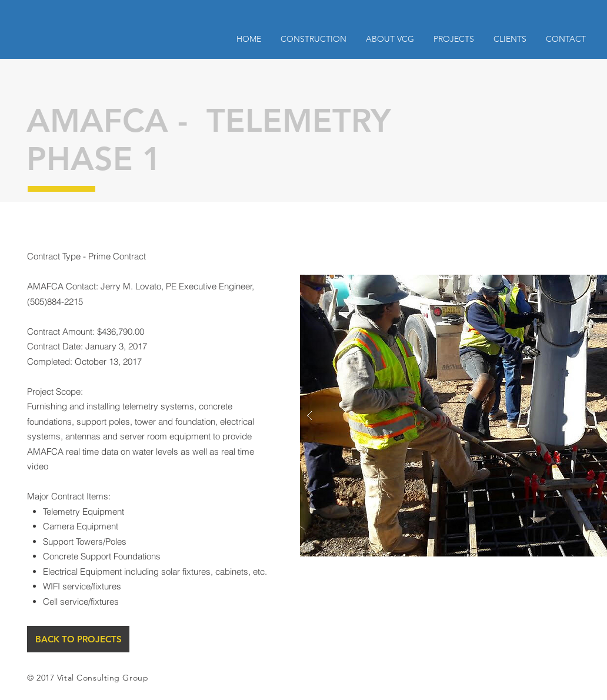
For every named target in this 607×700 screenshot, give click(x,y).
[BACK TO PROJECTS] (78, 639)
